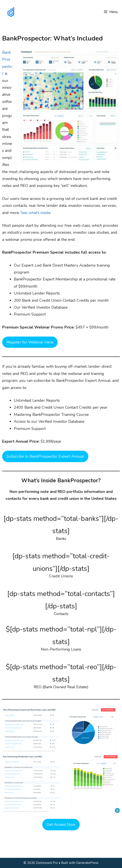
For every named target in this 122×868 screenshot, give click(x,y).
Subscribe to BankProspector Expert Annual (45, 456)
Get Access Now (61, 824)
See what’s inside (36, 213)
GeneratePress (87, 863)
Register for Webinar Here (30, 342)
